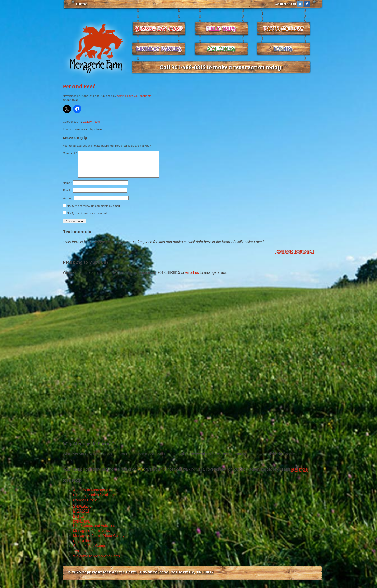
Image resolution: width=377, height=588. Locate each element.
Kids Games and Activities (94, 526)
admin (121, 96)
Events (79, 515)
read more (299, 469)
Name (68, 183)
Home (82, 3)
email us (192, 272)
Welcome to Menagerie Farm (96, 556)
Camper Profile (85, 500)
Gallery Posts (91, 122)
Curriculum (82, 505)
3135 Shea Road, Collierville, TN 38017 (176, 572)
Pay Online (82, 541)
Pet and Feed (79, 86)
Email (67, 190)
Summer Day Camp (89, 546)
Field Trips (82, 520)
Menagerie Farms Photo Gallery (99, 536)
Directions (81, 510)
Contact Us (285, 3)
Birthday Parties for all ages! (96, 495)
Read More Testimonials (295, 251)
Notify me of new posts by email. (87, 213)
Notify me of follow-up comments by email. (94, 206)
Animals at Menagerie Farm (95, 490)
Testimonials (83, 551)
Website (68, 198)
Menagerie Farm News (92, 531)
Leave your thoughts (138, 96)
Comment (70, 153)
